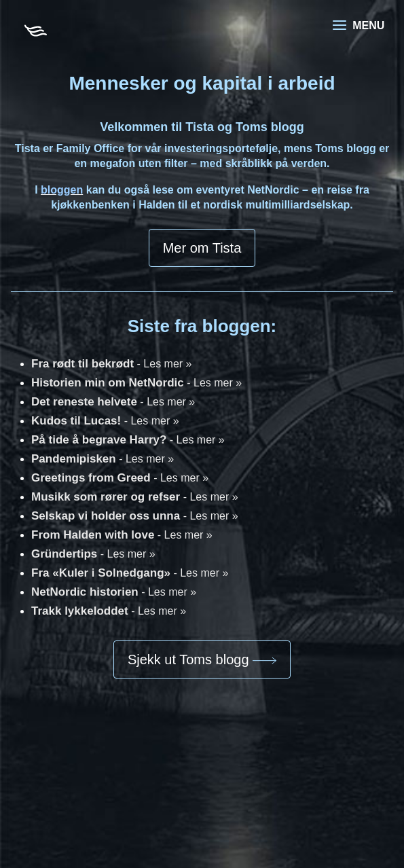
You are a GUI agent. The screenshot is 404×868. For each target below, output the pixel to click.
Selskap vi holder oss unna (135, 516)
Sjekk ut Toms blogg (202, 659)
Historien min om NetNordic (136, 383)
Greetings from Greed (120, 478)
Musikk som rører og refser (135, 497)
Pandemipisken (103, 459)
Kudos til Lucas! (105, 421)
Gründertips (93, 554)
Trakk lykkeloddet (109, 611)
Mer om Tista (202, 248)
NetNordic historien (114, 592)
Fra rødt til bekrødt (111, 364)
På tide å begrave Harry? (128, 440)
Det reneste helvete (113, 402)
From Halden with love (122, 535)
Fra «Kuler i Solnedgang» (130, 573)
